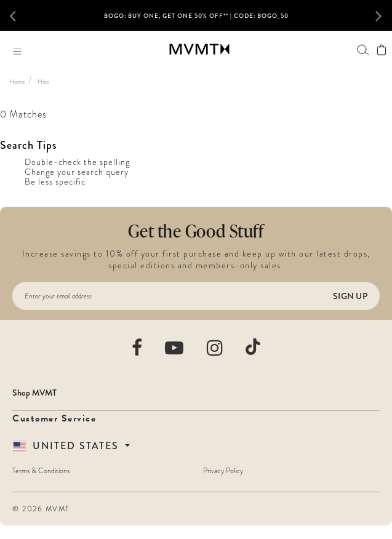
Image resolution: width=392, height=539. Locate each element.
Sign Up (350, 296)
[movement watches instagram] (215, 348)
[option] (196, 20)
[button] (18, 15)
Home (17, 82)
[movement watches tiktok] (253, 347)
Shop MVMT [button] (34, 393)
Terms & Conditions (41, 471)
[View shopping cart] (381, 50)
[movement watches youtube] (175, 348)
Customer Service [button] (54, 418)
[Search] (363, 50)
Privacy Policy (223, 471)
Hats (43, 82)
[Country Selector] (71, 446)
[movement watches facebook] (138, 348)
